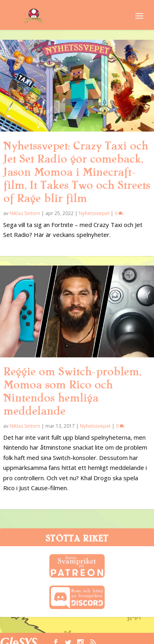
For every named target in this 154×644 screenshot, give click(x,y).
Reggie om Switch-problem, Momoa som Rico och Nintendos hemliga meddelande (72, 391)
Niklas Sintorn (25, 213)
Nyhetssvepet (94, 213)
